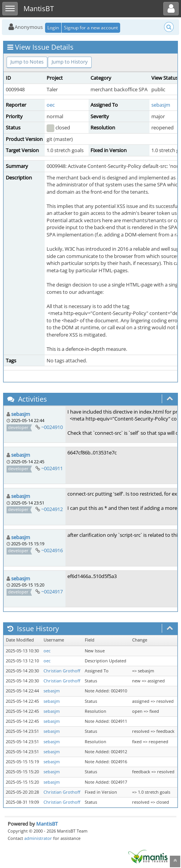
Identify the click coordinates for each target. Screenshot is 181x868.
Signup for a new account (91, 28)
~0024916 (52, 550)
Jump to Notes (27, 62)
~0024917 (52, 592)
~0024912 (52, 509)
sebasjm (161, 105)
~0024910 (52, 427)
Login (53, 28)
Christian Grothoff (62, 671)
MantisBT (47, 824)
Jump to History (70, 62)
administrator (38, 838)
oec (51, 105)
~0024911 (52, 468)
